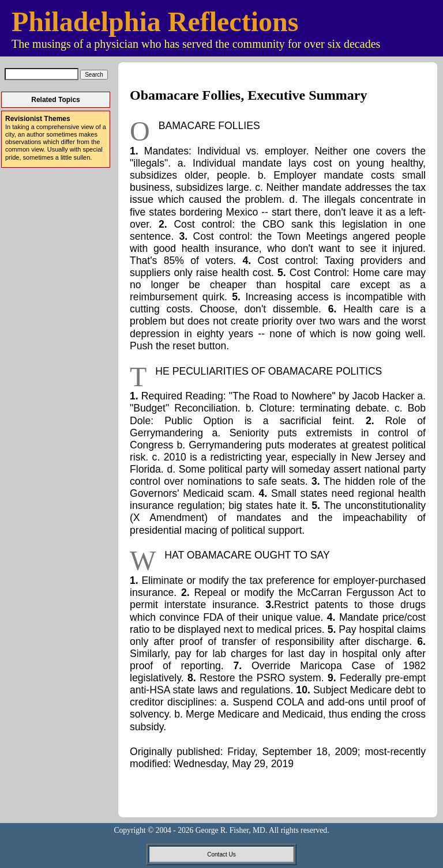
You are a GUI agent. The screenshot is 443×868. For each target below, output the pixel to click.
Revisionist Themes (38, 119)
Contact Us (221, 854)
